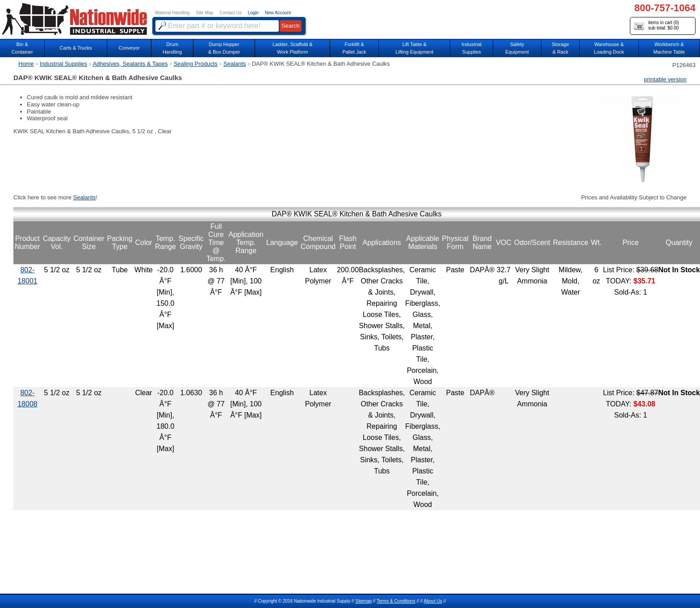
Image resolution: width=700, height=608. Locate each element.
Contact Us (231, 13)
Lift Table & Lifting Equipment (414, 48)
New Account (278, 13)
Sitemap (363, 601)
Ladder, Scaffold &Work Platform (293, 48)
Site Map (204, 13)
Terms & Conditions (396, 601)
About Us (433, 601)
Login (253, 13)
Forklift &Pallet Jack (354, 48)
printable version (665, 79)
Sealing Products (196, 64)
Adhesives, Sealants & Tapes (130, 64)
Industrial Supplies (63, 64)
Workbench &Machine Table (669, 48)
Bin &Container (22, 48)
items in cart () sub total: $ (656, 26)
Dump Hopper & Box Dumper (224, 48)
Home (26, 64)
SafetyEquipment (517, 48)
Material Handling (172, 13)
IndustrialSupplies (472, 48)
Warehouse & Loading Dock (609, 48)
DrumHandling (172, 48)
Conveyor (129, 48)
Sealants (235, 64)
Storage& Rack (560, 48)
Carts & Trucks (76, 48)
